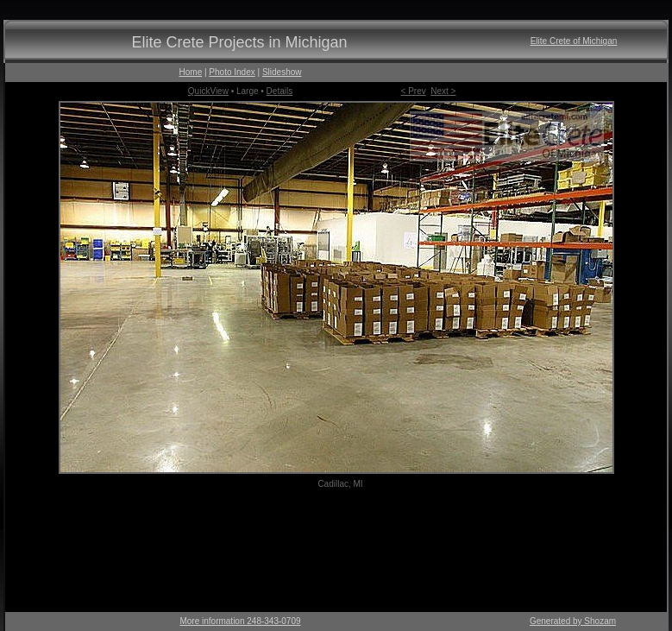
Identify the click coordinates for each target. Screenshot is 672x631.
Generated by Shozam (573, 621)
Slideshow (282, 72)
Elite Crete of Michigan (574, 41)
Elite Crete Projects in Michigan (239, 42)
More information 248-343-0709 (240, 621)
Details (280, 91)
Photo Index (232, 72)
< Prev (414, 91)
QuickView (208, 91)
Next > (443, 91)
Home (191, 72)
